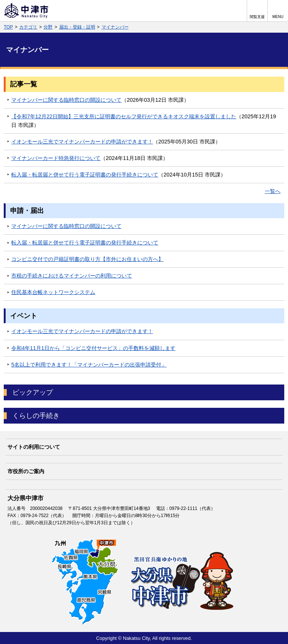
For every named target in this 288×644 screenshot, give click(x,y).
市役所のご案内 (26, 471)
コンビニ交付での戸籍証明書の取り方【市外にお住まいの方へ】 (87, 259)
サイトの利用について (34, 447)
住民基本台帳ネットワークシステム (53, 292)
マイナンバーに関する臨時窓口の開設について (66, 100)
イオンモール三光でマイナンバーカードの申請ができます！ (82, 142)
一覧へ (273, 191)
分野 (48, 27)
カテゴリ (28, 27)
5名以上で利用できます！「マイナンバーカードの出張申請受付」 (89, 365)
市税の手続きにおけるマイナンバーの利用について (72, 276)
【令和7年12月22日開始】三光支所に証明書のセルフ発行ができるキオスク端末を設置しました (124, 116)
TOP (8, 27)
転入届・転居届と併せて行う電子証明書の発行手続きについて (85, 175)
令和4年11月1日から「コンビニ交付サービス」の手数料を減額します (93, 348)
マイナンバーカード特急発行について (56, 158)
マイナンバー (115, 27)
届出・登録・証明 (77, 27)
